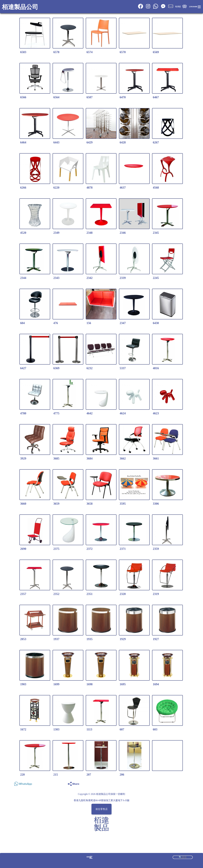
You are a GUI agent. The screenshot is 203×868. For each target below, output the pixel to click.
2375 (56, 549)
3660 (23, 504)
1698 (90, 684)
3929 (23, 458)
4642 (90, 413)
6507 (90, 97)
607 (122, 729)
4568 (156, 188)
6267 (156, 142)
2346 (123, 233)
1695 (123, 684)
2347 (123, 323)
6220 (56, 188)
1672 (23, 729)
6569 (156, 52)
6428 (123, 142)
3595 (123, 504)
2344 (23, 278)
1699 (56, 684)
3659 (56, 504)
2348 (90, 233)
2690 (23, 549)
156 (89, 323)
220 (22, 775)
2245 (156, 278)
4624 (123, 413)
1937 (56, 639)
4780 (23, 413)
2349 (56, 233)
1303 (56, 729)
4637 (123, 188)
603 (155, 729)
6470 (123, 97)
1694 (156, 684)
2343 (56, 278)
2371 (123, 549)
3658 (90, 504)
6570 (123, 52)
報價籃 (178, 7)
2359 (156, 549)
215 (56, 775)
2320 (123, 594)
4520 (23, 233)
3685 (56, 458)
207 (89, 775)
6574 (90, 52)
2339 (123, 278)
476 (56, 323)
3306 (156, 504)
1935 (90, 639)
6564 (56, 97)
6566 (23, 97)
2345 (156, 233)
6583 (23, 52)
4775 (56, 413)
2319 (156, 594)
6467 (156, 97)
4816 (156, 368)
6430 (156, 323)
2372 (90, 549)
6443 (56, 142)
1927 (156, 639)
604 (22, 323)
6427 (23, 368)
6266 (23, 188)
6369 (56, 368)
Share (189, 783)
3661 (156, 458)
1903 (23, 684)
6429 (90, 142)
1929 (123, 639)
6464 (23, 142)
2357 (23, 594)
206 (122, 775)
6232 (90, 368)
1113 (89, 729)
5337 (123, 368)
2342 (90, 278)
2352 (56, 594)
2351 (90, 594)
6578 (56, 52)
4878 (90, 188)
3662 (123, 458)
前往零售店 (102, 809)
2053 (23, 639)
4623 (156, 413)
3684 (90, 458)
